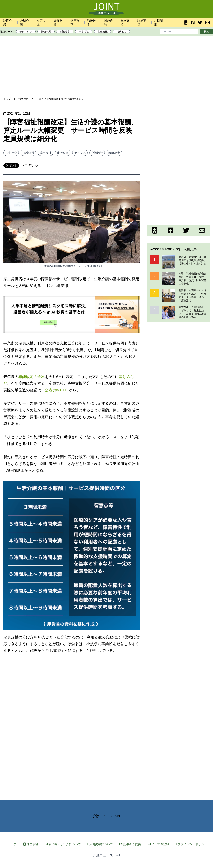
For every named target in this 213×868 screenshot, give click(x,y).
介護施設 (97, 153)
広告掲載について (100, 844)
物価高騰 (46, 32)
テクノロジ (26, 32)
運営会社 (31, 844)
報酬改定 (121, 32)
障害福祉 (84, 32)
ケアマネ (80, 153)
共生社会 (11, 153)
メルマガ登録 (158, 844)
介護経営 (65, 32)
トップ (11, 844)
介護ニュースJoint (106, 816)
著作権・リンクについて (63, 844)
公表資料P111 (57, 390)
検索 (207, 32)
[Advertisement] (106, 52)
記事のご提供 (130, 844)
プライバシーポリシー (191, 844)
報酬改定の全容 (32, 377)
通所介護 (63, 153)
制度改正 (103, 32)
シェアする (30, 165)
